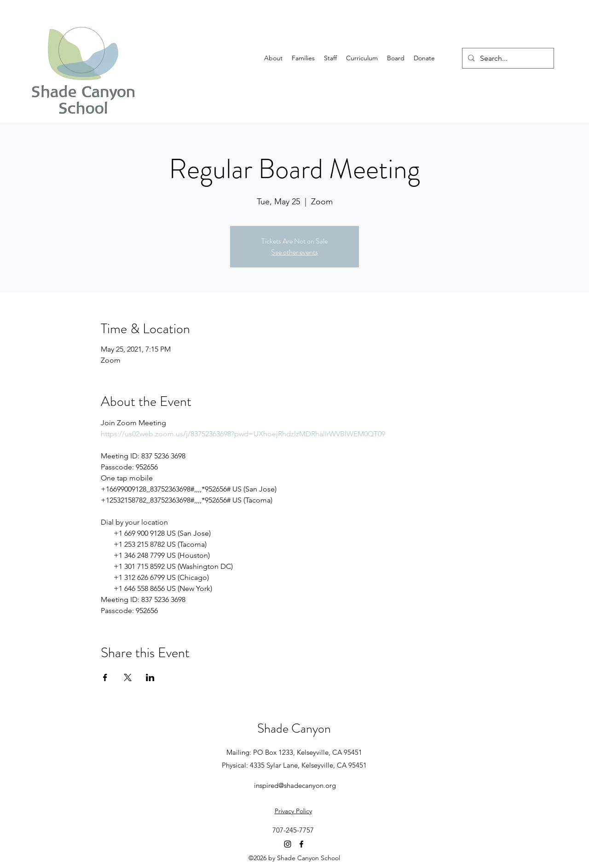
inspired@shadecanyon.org (295, 785)
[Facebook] (301, 844)
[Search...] (507, 58)
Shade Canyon (294, 729)
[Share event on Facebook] (105, 677)
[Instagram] (288, 844)
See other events (294, 252)
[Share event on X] (128, 677)
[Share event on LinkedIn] (150, 677)
